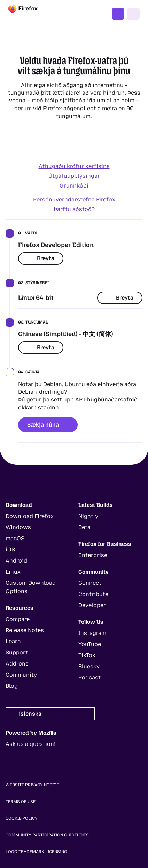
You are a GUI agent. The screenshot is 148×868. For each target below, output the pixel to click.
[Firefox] (29, 14)
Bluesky (89, 666)
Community (21, 675)
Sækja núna (48, 425)
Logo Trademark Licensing (36, 852)
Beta (84, 527)
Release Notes (25, 630)
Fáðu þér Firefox (118, 14)
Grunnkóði (74, 186)
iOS (10, 550)
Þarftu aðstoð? (74, 209)
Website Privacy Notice (32, 785)
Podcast (89, 678)
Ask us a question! (30, 744)
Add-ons (17, 664)
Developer (92, 605)
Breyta (41, 258)
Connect (90, 583)
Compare (18, 619)
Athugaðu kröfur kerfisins (74, 166)
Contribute (93, 594)
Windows (18, 527)
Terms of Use (21, 802)
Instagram (92, 633)
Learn (13, 641)
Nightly (88, 516)
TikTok (87, 655)
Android (16, 561)
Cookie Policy (22, 818)
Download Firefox (30, 516)
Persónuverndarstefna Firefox (74, 200)
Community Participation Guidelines (47, 835)
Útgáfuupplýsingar (74, 176)
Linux (13, 572)
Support (17, 652)
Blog (12, 686)
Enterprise (93, 555)
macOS (15, 538)
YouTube (90, 644)
